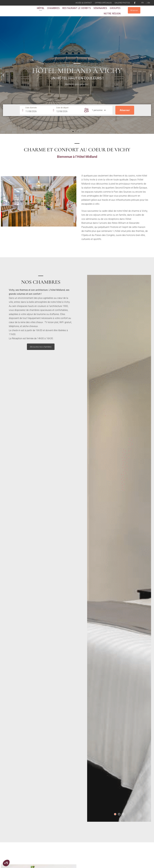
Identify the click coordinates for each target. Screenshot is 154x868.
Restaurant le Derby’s (77, 10)
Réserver (125, 114)
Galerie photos (122, 3)
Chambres (53, 10)
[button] (73, 134)
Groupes (115, 10)
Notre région (112, 15)
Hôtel (41, 10)
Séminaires (100, 10)
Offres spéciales (103, 3)
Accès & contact (84, 3)
